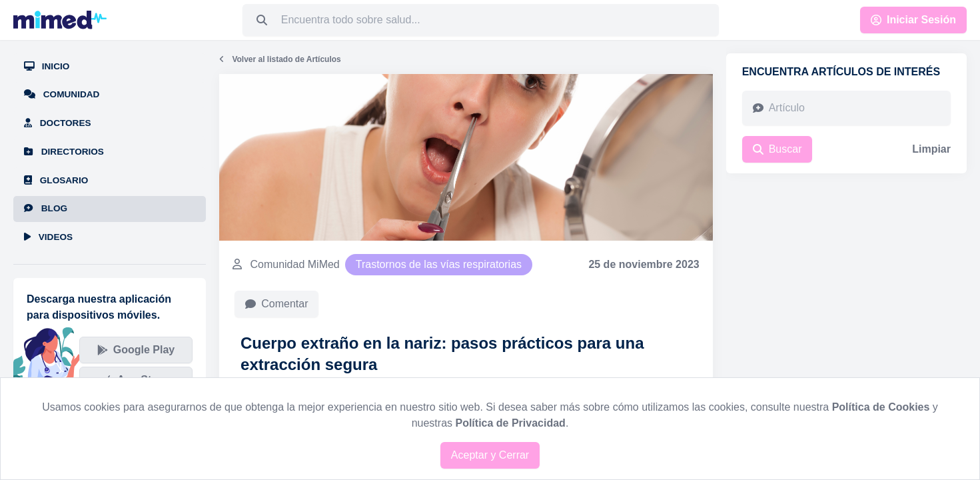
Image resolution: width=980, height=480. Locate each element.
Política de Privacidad (510, 423)
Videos (48, 237)
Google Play (136, 350)
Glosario (56, 180)
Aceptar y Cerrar (490, 455)
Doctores (58, 123)
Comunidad (62, 94)
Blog (46, 208)
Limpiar (931, 149)
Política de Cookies (881, 407)
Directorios (64, 152)
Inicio (47, 66)
